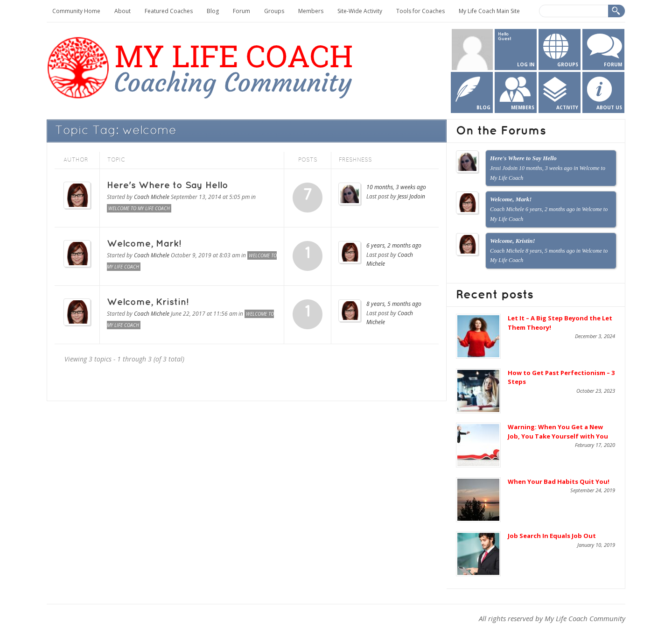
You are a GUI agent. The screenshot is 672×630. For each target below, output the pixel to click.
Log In (526, 64)
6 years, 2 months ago (394, 245)
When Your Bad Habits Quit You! (559, 481)
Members (311, 11)
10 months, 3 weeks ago (396, 187)
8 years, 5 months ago (394, 304)
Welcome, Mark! (144, 244)
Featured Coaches (169, 11)
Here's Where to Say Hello (168, 185)
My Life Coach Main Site (489, 11)
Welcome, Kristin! (148, 302)
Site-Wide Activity (360, 11)
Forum (241, 11)
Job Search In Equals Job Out (552, 536)
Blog (213, 11)
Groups (274, 11)
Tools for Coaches (420, 11)
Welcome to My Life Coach (139, 208)
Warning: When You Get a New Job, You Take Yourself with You (558, 432)
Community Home (76, 11)
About (122, 11)
